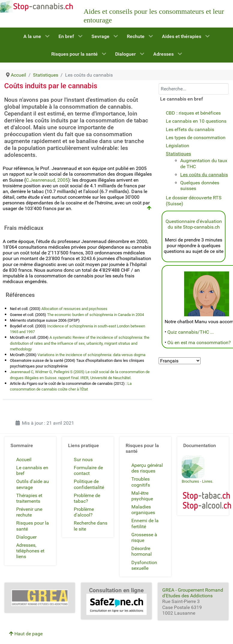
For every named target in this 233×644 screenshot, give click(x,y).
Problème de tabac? (87, 498)
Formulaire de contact (88, 470)
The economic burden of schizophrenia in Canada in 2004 (96, 315)
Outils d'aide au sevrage (33, 484)
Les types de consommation (196, 138)
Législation (178, 146)
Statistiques (178, 154)
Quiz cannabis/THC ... (191, 332)
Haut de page (26, 634)
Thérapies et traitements (29, 498)
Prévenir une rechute (29, 512)
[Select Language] (180, 361)
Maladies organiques (143, 510)
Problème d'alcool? (84, 512)
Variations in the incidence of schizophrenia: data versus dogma (91, 355)
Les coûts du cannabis (204, 175)
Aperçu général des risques (147, 468)
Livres (207, 481)
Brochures (190, 481)
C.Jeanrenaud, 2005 (47, 180)
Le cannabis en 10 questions (196, 121)
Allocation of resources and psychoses (74, 309)
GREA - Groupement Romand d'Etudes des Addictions (193, 593)
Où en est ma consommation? (199, 342)
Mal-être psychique (142, 496)
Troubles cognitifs (141, 482)
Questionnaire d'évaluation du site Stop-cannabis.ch (194, 224)
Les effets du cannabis (190, 129)
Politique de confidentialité (89, 484)
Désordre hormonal (142, 551)
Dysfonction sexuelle (144, 565)
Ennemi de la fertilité (145, 523)
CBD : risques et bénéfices (193, 113)
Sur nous (83, 460)
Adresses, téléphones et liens (30, 551)
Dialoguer (26, 537)
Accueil (24, 460)
